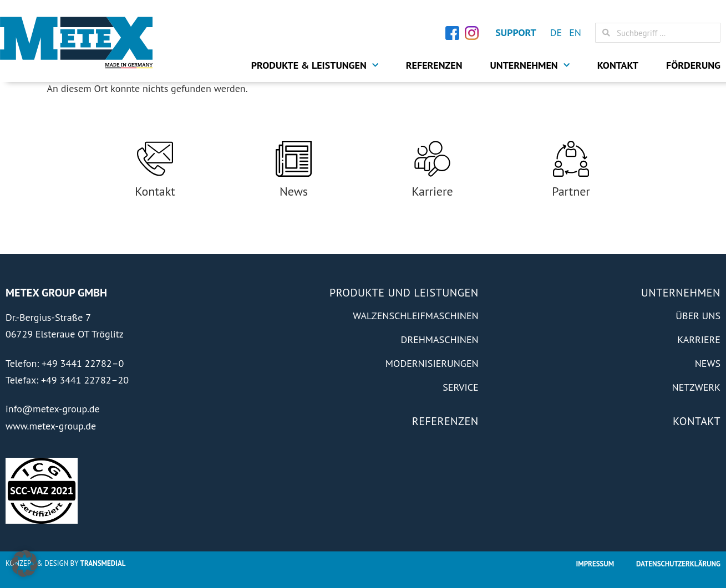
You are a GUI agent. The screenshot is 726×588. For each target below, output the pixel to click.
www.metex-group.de (51, 426)
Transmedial (103, 563)
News (294, 191)
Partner (571, 191)
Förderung (693, 65)
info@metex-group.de (53, 409)
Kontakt (618, 65)
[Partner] (571, 159)
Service (460, 387)
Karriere (432, 191)
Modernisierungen (432, 363)
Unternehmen (530, 65)
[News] (294, 159)
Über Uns (698, 316)
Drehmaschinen (440, 339)
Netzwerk (696, 387)
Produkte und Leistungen (404, 293)
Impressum (595, 564)
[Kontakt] (155, 159)
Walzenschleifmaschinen (416, 316)
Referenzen (434, 65)
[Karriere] (432, 159)
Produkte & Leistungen (315, 65)
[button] (24, 564)
